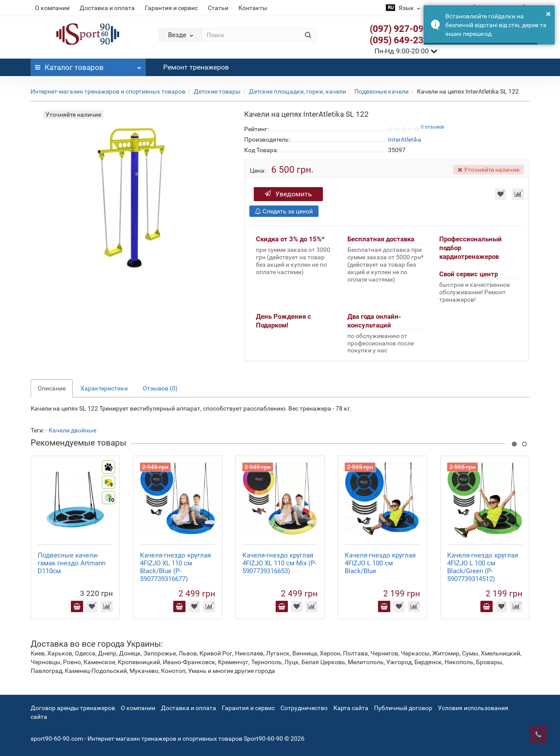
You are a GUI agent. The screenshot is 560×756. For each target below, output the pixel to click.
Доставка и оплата (107, 8)
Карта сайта (351, 708)
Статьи (218, 8)
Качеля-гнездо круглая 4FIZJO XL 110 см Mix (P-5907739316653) (279, 563)
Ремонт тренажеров (196, 67)
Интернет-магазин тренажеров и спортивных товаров (108, 91)
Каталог (88, 65)
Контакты (253, 8)
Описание (52, 388)
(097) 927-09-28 (404, 29)
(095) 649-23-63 (404, 40)
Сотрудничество (304, 708)
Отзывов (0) (160, 388)
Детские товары (217, 91)
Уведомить (288, 194)
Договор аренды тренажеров (73, 708)
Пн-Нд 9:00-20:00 (406, 51)
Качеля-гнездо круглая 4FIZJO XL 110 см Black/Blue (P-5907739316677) (175, 567)
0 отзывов (432, 127)
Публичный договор (403, 708)
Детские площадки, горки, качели (297, 91)
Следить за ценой (284, 211)
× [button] (548, 14)
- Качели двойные (71, 430)
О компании (52, 8)
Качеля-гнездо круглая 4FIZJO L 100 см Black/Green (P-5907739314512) (483, 567)
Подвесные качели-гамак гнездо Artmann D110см (72, 563)
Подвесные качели (381, 91)
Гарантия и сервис (171, 8)
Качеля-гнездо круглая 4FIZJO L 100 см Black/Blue (380, 563)
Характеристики (104, 388)
